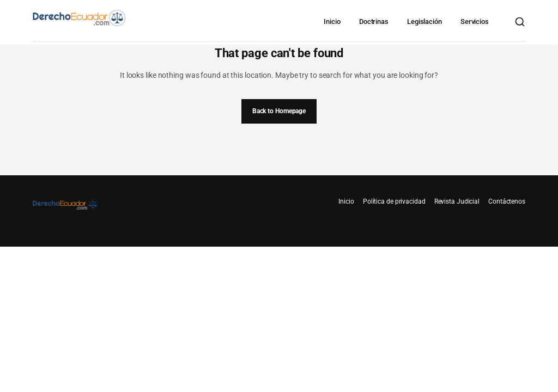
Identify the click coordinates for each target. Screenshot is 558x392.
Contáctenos (507, 201)
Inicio (332, 22)
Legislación (424, 22)
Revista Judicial (457, 201)
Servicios (475, 22)
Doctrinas (374, 22)
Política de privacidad (394, 201)
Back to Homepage (279, 111)
